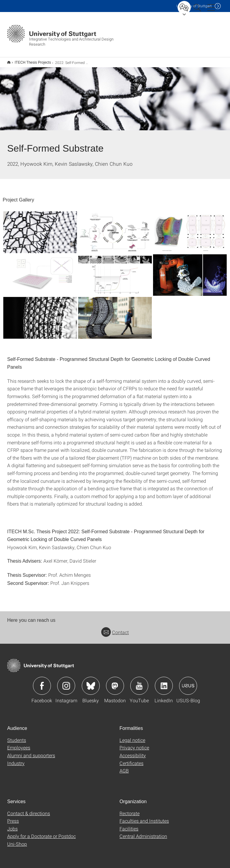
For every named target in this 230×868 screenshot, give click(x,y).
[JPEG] (40, 228)
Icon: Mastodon (115, 682)
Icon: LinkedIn (164, 682)
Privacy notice (134, 744)
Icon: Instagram (66, 682)
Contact (115, 628)
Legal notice (132, 736)
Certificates (131, 759)
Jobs (12, 825)
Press (13, 817)
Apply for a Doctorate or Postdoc (41, 832)
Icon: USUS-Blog (188, 682)
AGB (124, 767)
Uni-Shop (17, 840)
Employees (19, 744)
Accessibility (133, 751)
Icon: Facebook (42, 682)
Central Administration (143, 832)
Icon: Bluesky (91, 682)
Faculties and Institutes (144, 817)
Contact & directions (29, 809)
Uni (194, 6)
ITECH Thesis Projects (29, 60)
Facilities (129, 825)
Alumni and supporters (31, 751)
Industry (16, 759)
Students (17, 736)
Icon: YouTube (139, 682)
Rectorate (130, 809)
